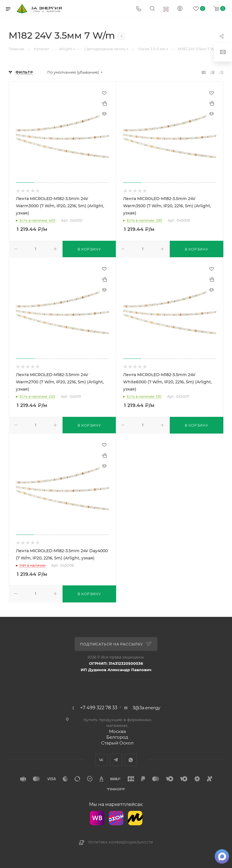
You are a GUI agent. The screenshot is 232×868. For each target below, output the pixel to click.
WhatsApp (131, 760)
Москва (117, 731)
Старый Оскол (117, 743)
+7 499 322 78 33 (99, 708)
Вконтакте (101, 760)
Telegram (116, 760)
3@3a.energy (146, 708)
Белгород (117, 737)
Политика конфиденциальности (121, 842)
